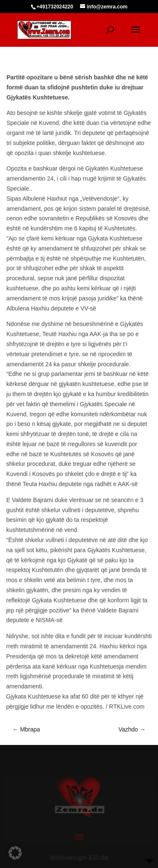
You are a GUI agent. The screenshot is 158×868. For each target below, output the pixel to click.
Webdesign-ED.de (79, 855)
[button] (15, 853)
